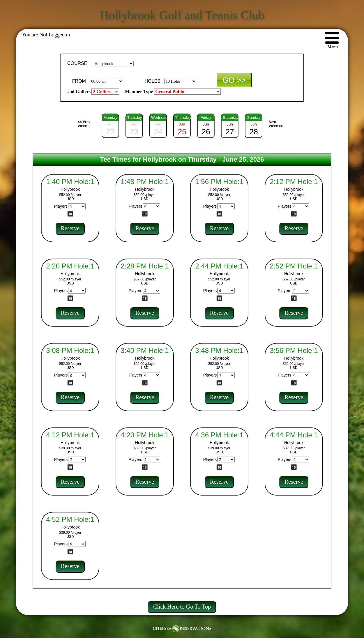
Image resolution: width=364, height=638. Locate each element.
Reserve (70, 228)
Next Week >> (276, 124)
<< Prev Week (84, 124)
